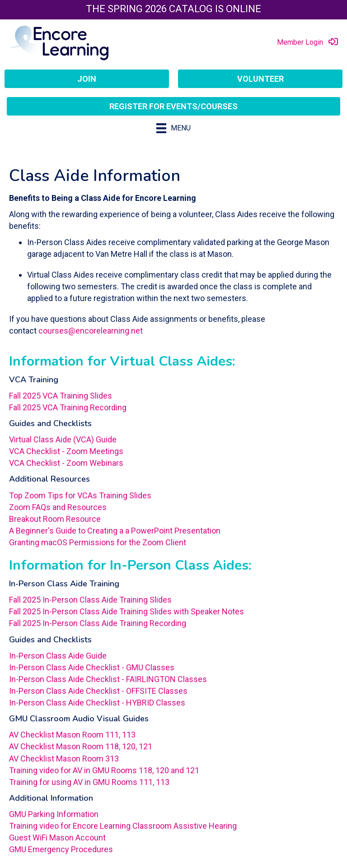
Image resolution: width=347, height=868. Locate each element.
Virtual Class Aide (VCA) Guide (63, 439)
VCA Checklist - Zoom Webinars (66, 463)
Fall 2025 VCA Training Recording (68, 407)
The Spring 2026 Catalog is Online (173, 9)
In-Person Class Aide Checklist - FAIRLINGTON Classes (108, 679)
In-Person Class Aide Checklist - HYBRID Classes (97, 703)
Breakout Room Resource (55, 519)
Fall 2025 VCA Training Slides (61, 396)
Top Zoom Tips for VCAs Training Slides (80, 495)
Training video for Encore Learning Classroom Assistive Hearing (123, 826)
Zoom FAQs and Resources (59, 507)
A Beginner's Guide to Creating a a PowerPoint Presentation (115, 531)
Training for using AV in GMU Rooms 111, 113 (89, 782)
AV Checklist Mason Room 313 (64, 759)
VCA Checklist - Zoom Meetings (66, 451)
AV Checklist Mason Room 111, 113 (72, 735)
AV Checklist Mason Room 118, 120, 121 (81, 746)
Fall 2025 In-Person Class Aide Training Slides (90, 600)
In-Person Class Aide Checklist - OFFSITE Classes (98, 691)
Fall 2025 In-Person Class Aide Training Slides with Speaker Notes (127, 611)
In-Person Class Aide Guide (58, 656)
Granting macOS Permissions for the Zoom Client (98, 542)
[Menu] (173, 128)
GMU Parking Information (54, 814)
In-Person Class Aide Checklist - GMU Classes (92, 667)
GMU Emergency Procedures (61, 849)
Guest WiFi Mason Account (57, 838)
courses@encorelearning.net (91, 331)
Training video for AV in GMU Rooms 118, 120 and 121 (104, 770)
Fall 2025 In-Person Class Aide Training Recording (98, 623)
